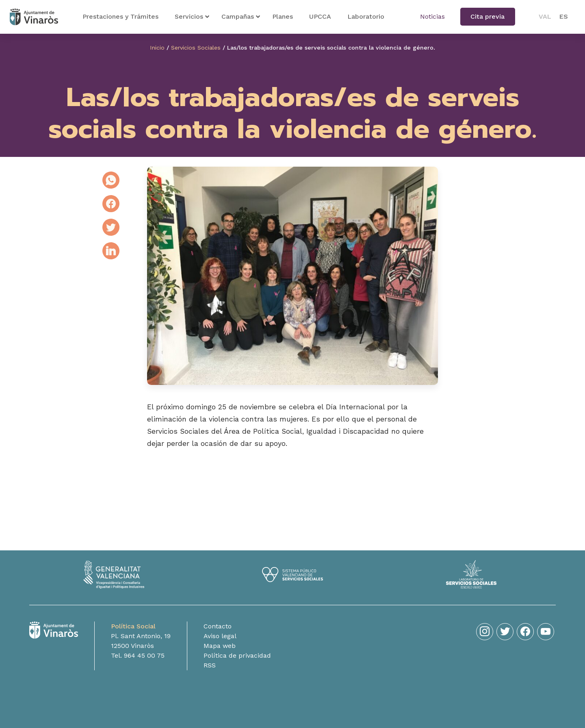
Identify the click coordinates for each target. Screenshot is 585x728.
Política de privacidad (237, 664)
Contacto (218, 635)
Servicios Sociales (196, 48)
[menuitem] (545, 17)
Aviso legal (220, 645)
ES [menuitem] (564, 16)
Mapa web (220, 655)
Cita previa (487, 16)
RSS (210, 674)
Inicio (157, 48)
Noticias (432, 16)
